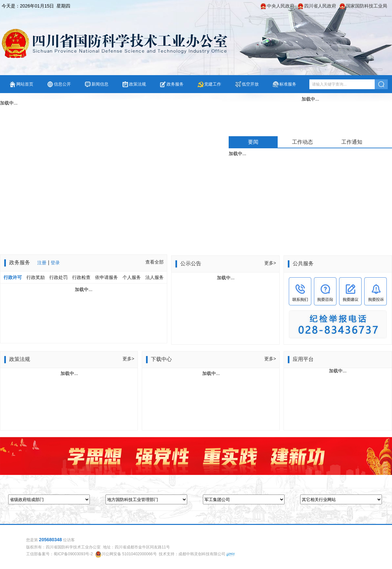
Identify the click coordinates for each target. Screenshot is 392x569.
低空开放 (250, 84)
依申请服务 (106, 277)
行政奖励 (36, 277)
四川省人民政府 (320, 6)
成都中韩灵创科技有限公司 (202, 554)
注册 (42, 263)
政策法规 (138, 84)
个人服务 (132, 277)
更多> (270, 263)
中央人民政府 (281, 6)
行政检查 (81, 277)
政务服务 (175, 84)
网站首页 (25, 84)
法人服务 (155, 277)
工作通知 (352, 142)
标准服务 (288, 84)
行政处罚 (58, 277)
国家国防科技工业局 (367, 6)
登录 (55, 263)
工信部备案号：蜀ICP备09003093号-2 (59, 554)
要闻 (253, 142)
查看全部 (155, 262)
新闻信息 (100, 84)
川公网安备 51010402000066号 (129, 554)
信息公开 (62, 84)
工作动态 (302, 142)
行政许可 (13, 277)
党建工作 (213, 84)
